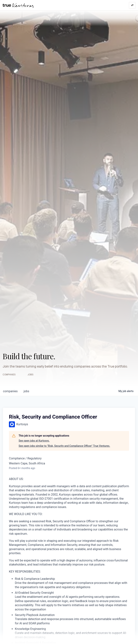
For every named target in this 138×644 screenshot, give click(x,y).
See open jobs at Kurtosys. (34, 441)
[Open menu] (132, 5)
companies (10, 391)
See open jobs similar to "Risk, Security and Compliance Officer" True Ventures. (64, 446)
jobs (26, 391)
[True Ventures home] (18, 5)
